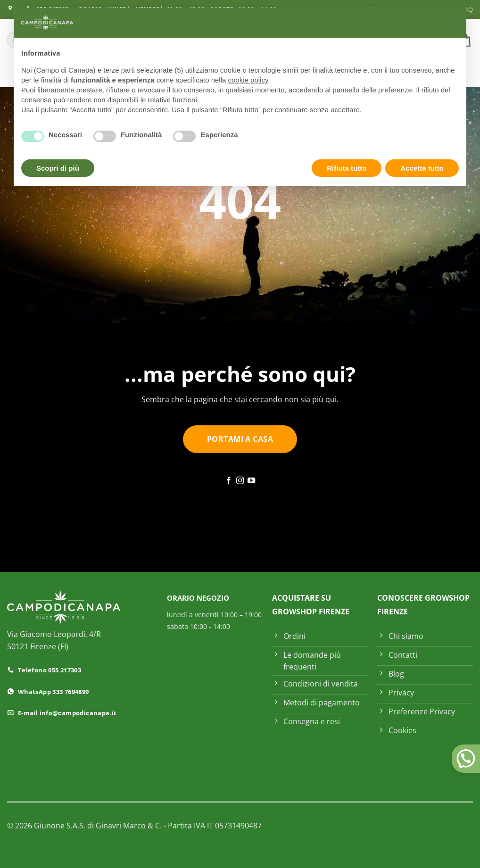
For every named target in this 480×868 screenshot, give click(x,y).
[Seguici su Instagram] (240, 481)
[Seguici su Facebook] (228, 481)
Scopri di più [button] (58, 168)
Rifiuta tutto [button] (347, 168)
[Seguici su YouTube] (251, 481)
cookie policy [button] (248, 80)
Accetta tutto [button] (422, 168)
